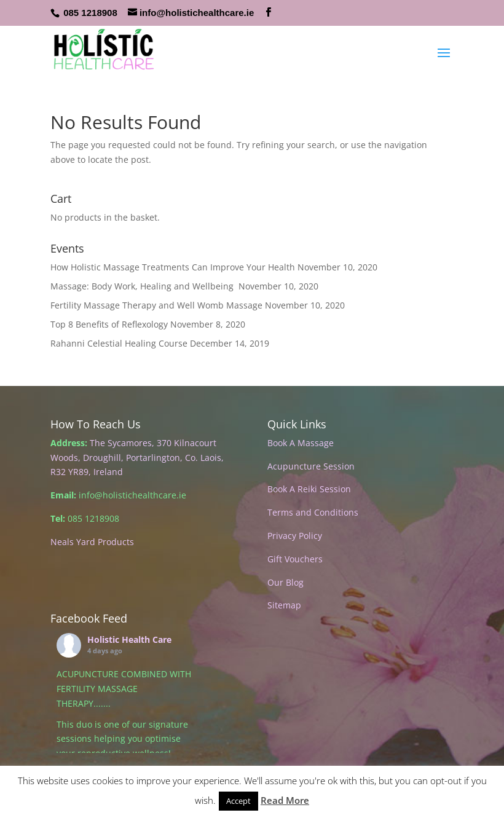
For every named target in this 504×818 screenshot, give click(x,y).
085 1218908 (90, 13)
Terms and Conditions (313, 512)
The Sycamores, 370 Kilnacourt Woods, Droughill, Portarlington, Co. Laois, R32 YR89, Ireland (137, 458)
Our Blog (285, 582)
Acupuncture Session (311, 466)
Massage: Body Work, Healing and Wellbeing (143, 286)
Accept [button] (238, 801)
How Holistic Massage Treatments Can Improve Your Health (173, 267)
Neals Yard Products (92, 542)
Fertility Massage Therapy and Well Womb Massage (156, 305)
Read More (285, 800)
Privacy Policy (295, 536)
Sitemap (284, 605)
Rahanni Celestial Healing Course (119, 343)
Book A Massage (301, 443)
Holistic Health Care (129, 639)
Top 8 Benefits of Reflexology (109, 324)
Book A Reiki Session (309, 489)
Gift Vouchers (295, 559)
